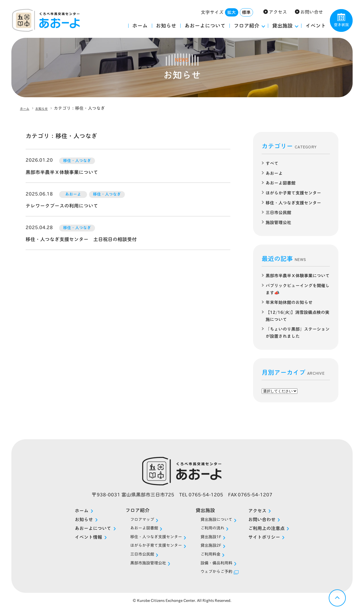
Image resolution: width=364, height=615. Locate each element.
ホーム (140, 26)
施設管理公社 (279, 221)
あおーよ (275, 173)
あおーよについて (205, 26)
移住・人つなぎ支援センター (295, 202)
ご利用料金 (215, 560)
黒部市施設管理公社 (142, 569)
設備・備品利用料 (222, 569)
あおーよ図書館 (282, 183)
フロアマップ (135, 523)
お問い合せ (312, 12)
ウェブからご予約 (222, 578)
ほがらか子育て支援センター (295, 192)
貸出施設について (222, 523)
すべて (272, 163)
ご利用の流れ (217, 532)
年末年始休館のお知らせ (291, 307)
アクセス (278, 12)
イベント (316, 26)
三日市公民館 (279, 212)
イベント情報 (77, 542)
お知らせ (166, 26)
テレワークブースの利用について (64, 206)
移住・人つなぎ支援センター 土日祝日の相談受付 (84, 239)
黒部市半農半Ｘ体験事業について (64, 172)
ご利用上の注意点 (278, 533)
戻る (337, 598)
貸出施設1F (215, 542)
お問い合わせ (273, 524)
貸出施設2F (215, 551)
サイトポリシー (275, 542)
